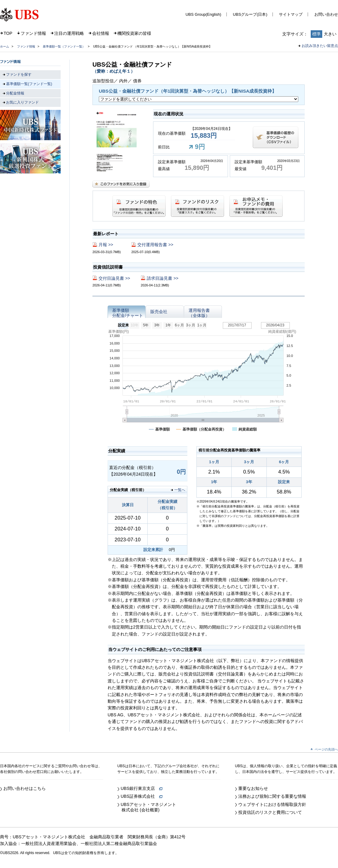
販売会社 (159, 312)
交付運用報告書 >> (155, 245)
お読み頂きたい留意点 (320, 46)
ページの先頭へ (326, 749)
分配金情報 (15, 93)
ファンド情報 (33, 33)
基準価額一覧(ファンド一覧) (29, 84)
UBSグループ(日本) (250, 14)
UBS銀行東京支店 (142, 788)
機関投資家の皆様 (134, 33)
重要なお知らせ (253, 788)
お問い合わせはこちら (25, 788)
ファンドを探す (19, 74)
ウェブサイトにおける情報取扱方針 (272, 804)
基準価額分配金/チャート (128, 313)
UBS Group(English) (203, 14)
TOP (8, 33)
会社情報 (101, 33)
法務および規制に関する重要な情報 (272, 796)
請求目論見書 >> (162, 278)
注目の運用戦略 (69, 33)
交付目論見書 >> (114, 278)
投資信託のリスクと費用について (270, 812)
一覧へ (180, 490)
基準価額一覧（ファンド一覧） (64, 46)
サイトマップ (291, 14)
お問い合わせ (326, 14)
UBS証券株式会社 (142, 796)
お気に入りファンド (22, 102)
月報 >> (106, 245)
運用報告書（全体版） (199, 313)
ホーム (5, 46)
